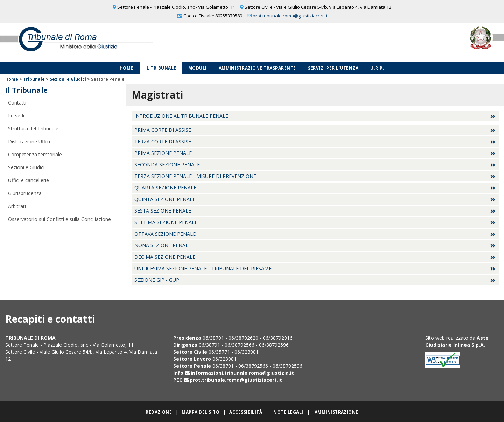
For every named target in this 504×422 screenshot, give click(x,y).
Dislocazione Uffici (29, 141)
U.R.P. (377, 68)
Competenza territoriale (35, 154)
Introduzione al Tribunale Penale (181, 116)
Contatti (17, 103)
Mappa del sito (201, 412)
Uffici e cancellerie (29, 180)
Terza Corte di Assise (163, 141)
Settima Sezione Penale (166, 222)
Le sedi (16, 116)
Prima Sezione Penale (163, 153)
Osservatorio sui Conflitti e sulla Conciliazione (59, 219)
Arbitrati (17, 206)
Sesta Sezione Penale (163, 211)
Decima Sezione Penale (165, 257)
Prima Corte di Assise (163, 130)
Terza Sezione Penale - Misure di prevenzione (195, 176)
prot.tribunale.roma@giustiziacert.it (290, 16)
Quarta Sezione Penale (165, 188)
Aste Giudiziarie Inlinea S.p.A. (457, 341)
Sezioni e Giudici (68, 79)
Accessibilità (246, 412)
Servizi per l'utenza (333, 68)
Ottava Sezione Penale (165, 234)
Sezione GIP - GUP (157, 280)
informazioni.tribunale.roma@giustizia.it (242, 373)
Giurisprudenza (25, 193)
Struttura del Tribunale (33, 128)
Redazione (159, 412)
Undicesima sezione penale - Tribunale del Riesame (203, 268)
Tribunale (34, 79)
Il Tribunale (161, 68)
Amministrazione (337, 412)
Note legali (288, 412)
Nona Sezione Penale (163, 245)
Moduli (198, 68)
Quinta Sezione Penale (165, 199)
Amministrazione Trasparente (257, 68)
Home (127, 68)
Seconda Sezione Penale (167, 164)
